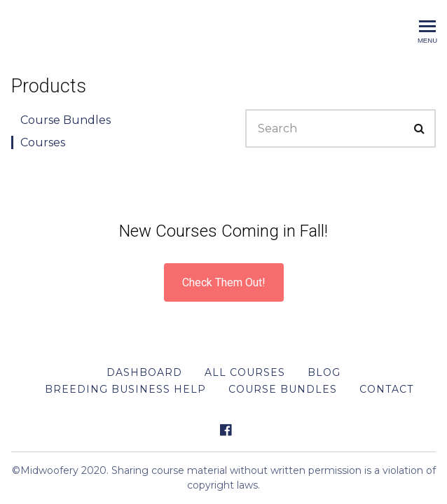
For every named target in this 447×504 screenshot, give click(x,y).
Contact (386, 389)
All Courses (245, 372)
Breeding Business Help (125, 389)
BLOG (324, 372)
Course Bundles (66, 120)
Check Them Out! (224, 282)
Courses (43, 142)
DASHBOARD (144, 372)
